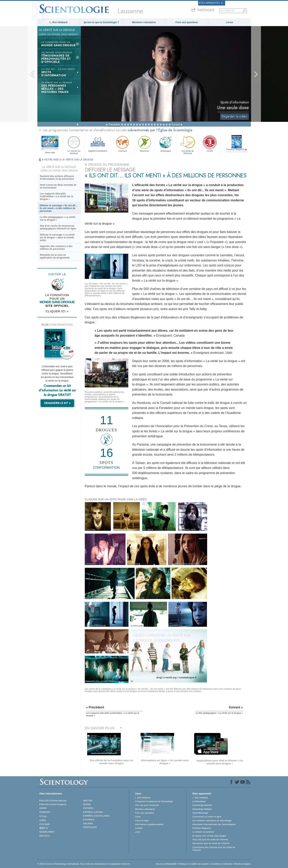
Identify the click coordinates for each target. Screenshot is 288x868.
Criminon (123, 143)
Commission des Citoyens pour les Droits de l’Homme (214, 849)
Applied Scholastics (98, 143)
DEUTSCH (45, 836)
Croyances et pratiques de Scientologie (154, 801)
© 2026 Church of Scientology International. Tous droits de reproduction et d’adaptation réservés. (84, 864)
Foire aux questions (187, 22)
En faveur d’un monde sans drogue (209, 836)
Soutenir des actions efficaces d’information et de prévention (57, 178)
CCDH (210, 143)
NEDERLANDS (47, 832)
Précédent (114, 124)
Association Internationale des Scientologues (214, 824)
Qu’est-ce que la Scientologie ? (101, 22)
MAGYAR (88, 801)
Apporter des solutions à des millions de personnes (56, 248)
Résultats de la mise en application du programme (55, 256)
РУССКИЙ (44, 824)
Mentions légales (243, 864)
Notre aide (50, 152)
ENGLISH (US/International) (53, 801)
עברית (43, 816)
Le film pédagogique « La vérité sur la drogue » (58, 219)
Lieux (138, 832)
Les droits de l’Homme (188, 144)
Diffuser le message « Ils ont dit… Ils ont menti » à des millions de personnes (59, 208)
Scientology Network (202, 805)
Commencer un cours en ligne (207, 817)
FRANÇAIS (45, 812)
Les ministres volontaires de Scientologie (212, 821)
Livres (229, 22)
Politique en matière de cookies (194, 864)
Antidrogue (166, 143)
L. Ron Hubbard (59, 22)
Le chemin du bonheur (74, 144)
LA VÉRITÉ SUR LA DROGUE (77, 159)
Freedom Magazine (237, 151)
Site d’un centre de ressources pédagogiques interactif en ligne (58, 227)
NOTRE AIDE (52, 159)
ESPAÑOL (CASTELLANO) (96, 816)
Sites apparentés (211, 3)
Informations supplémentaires (149, 824)
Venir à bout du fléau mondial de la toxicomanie (58, 186)
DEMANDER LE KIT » (57, 403)
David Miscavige (200, 813)
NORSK (87, 804)
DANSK (43, 808)
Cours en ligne (142, 821)
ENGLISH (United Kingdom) (53, 804)
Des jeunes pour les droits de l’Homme (211, 843)
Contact (139, 828)
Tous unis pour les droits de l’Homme (210, 840)
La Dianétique (199, 801)
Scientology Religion (202, 809)
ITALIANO (88, 824)
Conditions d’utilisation (222, 864)
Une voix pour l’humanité (147, 805)
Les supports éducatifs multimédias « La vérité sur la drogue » (57, 196)
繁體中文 (44, 828)
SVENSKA (88, 808)
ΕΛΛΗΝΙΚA (89, 820)
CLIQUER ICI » (57, 311)
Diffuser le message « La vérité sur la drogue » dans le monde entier (57, 238)
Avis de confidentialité (166, 864)
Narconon (145, 143)
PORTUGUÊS (90, 827)
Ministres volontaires (144, 22)
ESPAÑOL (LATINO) (93, 812)
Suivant (176, 124)
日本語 (43, 820)
